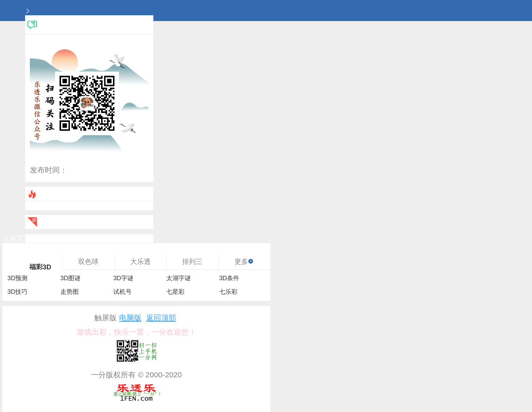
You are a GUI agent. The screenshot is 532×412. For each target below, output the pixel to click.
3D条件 (229, 278)
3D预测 (17, 278)
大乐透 (140, 262)
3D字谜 (123, 278)
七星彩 (175, 292)
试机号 (122, 292)
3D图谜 (70, 278)
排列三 (192, 262)
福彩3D (40, 267)
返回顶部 (161, 318)
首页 (13, 239)
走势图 (70, 292)
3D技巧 (17, 292)
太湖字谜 (178, 278)
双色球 (88, 262)
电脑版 (130, 318)
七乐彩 (228, 292)
